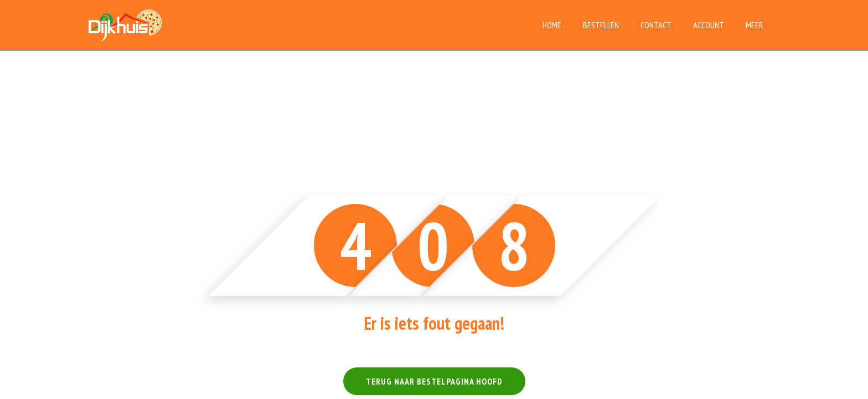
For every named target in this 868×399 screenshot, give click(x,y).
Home (552, 25)
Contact (656, 25)
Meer (754, 25)
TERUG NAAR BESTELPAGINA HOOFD (434, 381)
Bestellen (601, 25)
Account (709, 25)
